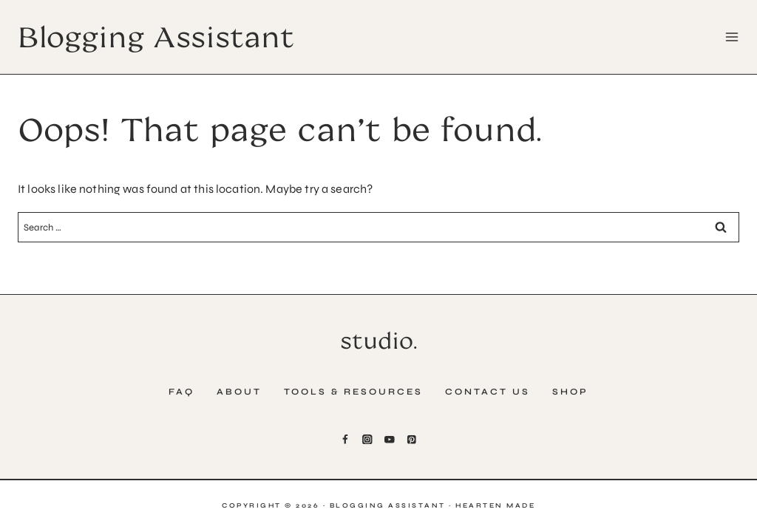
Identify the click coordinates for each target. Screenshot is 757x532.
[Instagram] (367, 439)
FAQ (181, 392)
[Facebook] (346, 439)
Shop (570, 392)
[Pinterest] (411, 439)
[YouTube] (389, 439)
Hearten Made (495, 505)
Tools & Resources (353, 392)
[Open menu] (729, 37)
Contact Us (488, 392)
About (239, 392)
